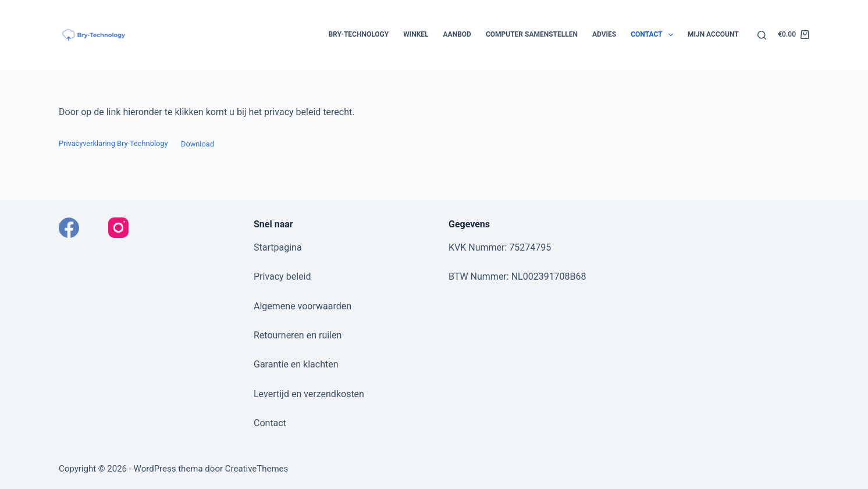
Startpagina (278, 247)
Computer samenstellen (532, 34)
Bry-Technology (358, 34)
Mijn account (713, 34)
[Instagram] (118, 228)
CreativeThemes (257, 469)
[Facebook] (69, 228)
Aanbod (457, 34)
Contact (654, 35)
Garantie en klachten (296, 364)
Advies (604, 34)
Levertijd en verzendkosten (309, 394)
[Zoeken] (762, 35)
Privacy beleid (282, 276)
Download (198, 144)
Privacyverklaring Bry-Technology (113, 144)
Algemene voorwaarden (303, 306)
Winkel (416, 34)
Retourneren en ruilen (298, 335)
